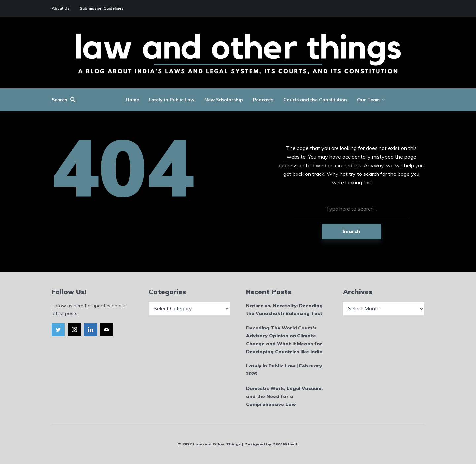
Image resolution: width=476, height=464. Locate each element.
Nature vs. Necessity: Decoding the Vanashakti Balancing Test (284, 310)
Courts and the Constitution (315, 100)
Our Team (368, 100)
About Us (61, 8)
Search (351, 231)
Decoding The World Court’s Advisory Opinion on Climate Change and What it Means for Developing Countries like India (284, 340)
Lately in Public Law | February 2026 (284, 370)
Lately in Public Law (172, 100)
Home (132, 100)
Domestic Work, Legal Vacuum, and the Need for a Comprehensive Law (284, 396)
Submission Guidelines (102, 8)
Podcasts (263, 100)
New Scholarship (224, 100)
